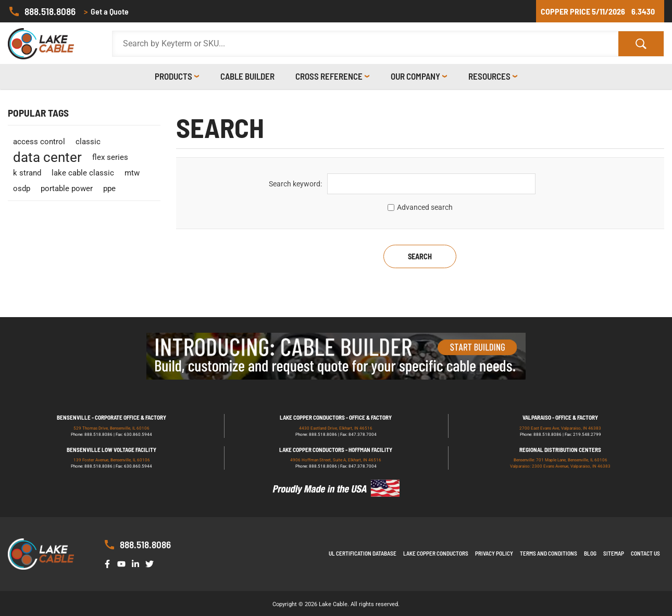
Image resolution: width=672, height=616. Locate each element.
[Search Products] (365, 44)
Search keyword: (295, 184)
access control (39, 142)
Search (420, 256)
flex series (110, 157)
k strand (27, 173)
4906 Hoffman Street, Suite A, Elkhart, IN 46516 (336, 460)
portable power (67, 188)
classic (88, 142)
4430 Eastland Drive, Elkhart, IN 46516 (336, 428)
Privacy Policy (494, 553)
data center (47, 157)
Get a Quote (106, 11)
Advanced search (425, 207)
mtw (132, 173)
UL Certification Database (363, 553)
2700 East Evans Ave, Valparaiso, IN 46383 (560, 428)
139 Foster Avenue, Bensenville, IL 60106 (112, 460)
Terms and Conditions (549, 553)
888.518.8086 (42, 11)
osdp (22, 188)
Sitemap (614, 553)
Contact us (645, 553)
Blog (590, 553)
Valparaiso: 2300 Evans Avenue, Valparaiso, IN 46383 (560, 466)
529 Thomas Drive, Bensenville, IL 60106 (111, 428)
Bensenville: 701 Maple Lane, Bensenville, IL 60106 (561, 460)
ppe (109, 188)
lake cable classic (83, 173)
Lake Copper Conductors (436, 553)
